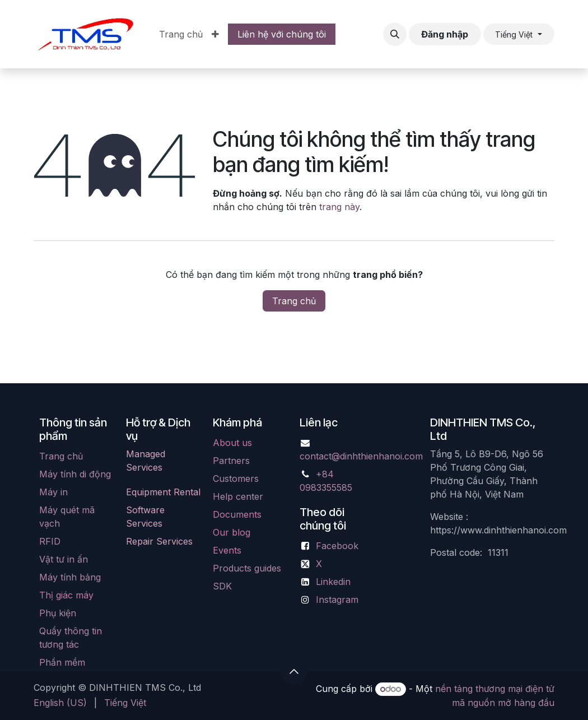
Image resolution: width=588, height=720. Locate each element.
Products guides (247, 568)
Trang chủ (294, 301)
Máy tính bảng (70, 577)
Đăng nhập (445, 34)
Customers (236, 479)
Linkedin (333, 582)
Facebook (337, 546)
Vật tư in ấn (64, 559)
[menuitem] (181, 34)
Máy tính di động (75, 474)
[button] (395, 34)
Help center (238, 496)
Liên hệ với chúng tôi (282, 34)
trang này (339, 207)
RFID (50, 541)
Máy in (53, 492)
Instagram (337, 600)
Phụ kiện (58, 613)
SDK (222, 586)
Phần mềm (62, 662)
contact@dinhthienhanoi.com (361, 456)
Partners (231, 461)
